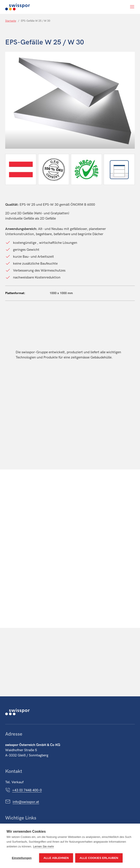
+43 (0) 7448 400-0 (27, 790)
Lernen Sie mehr (43, 846)
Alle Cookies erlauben (99, 858)
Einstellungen (22, 858)
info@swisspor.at (26, 802)
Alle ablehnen (56, 858)
